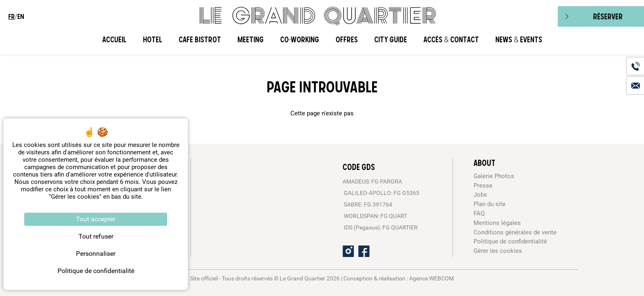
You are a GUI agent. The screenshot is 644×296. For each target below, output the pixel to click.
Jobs (480, 195)
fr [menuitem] (11, 16)
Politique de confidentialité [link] (96, 271)
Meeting (251, 40)
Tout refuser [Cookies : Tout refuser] (96, 236)
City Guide (391, 40)
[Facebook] (364, 251)
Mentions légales (497, 223)
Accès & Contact (451, 40)
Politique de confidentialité (510, 241)
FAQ (479, 213)
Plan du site (490, 204)
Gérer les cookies (498, 251)
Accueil (114, 40)
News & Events (519, 40)
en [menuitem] (21, 16)
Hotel (153, 40)
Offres (347, 40)
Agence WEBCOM (431, 278)
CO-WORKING (300, 40)
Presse (483, 186)
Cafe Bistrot (200, 40)
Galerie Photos (494, 176)
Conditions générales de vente (515, 232)
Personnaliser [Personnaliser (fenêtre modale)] (96, 254)
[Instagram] (348, 251)
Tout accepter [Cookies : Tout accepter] (96, 219)
